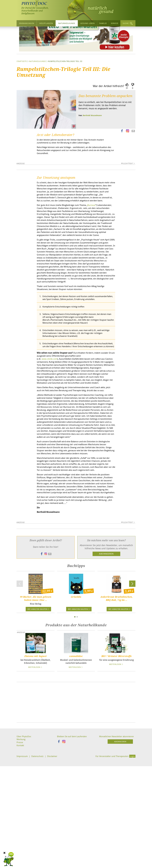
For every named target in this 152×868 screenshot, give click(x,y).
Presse (20, 854)
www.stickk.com (50, 407)
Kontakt (20, 857)
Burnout (96, 234)
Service (115, 23)
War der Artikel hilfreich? (108, 110)
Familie (103, 23)
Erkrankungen (27, 23)
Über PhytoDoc (24, 847)
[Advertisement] (76, 813)
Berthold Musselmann (92, 139)
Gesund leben (87, 23)
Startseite (22, 85)
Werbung (21, 850)
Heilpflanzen (46, 23)
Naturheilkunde (67, 23)
